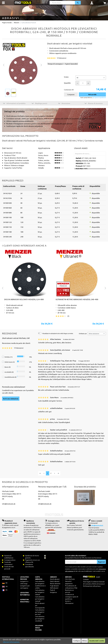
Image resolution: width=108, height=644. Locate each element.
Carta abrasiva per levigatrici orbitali (40, 592)
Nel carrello (92, 94)
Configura (77, 641)
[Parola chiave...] (62, 3)
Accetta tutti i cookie (97, 641)
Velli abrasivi (54, 588)
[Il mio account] (92, 3)
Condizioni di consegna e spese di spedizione (72, 597)
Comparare (71, 94)
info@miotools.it (97, 525)
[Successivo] (41, 65)
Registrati (101, 562)
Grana (66, 77)
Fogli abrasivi (54, 586)
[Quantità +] (88, 83)
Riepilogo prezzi (39, 103)
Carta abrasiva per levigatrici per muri (40, 612)
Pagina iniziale (7, 22)
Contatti (86, 579)
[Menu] (3, 3)
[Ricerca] (78, 3)
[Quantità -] (78, 83)
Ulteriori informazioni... (12, 642)
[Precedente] (4, 65)
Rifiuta (85, 641)
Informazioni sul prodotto (14, 103)
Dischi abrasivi (55, 579)
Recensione (64, 103)
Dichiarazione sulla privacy (92, 586)
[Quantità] (83, 83)
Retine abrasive (55, 583)
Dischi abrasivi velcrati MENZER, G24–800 (24, 299)
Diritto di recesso (98, 584)
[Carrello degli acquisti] (104, 3)
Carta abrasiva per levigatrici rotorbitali (40, 619)
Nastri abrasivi (55, 581)
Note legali (87, 582)
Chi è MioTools (70, 579)
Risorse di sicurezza (94, 103)
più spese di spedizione (99, 97)
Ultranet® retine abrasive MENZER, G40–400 (77, 299)
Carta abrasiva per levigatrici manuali (40, 599)
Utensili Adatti (81, 148)
